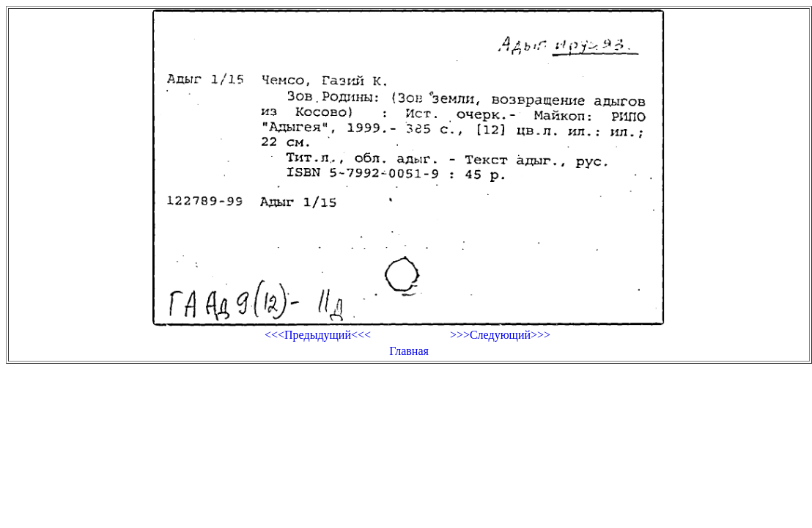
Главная (409, 351)
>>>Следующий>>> (500, 335)
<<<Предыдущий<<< (318, 335)
